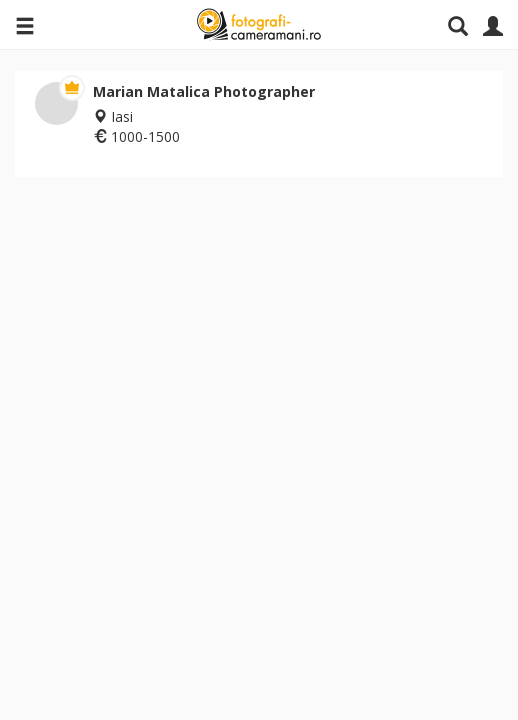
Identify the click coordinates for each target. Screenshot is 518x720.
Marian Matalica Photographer (204, 91)
